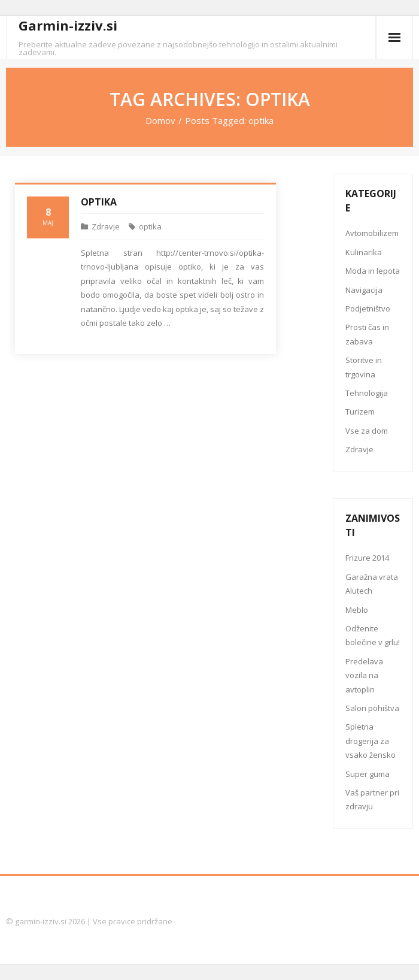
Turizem (360, 412)
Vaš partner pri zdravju (372, 799)
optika (150, 226)
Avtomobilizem (372, 233)
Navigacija (364, 290)
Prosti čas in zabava (367, 334)
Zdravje (106, 226)
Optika (99, 202)
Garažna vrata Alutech (372, 584)
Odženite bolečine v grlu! (373, 635)
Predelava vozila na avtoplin (364, 675)
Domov (160, 120)
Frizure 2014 (367, 558)
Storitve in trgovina (364, 367)
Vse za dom (367, 431)
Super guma (368, 774)
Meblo (357, 610)
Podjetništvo (368, 308)
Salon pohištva (372, 708)
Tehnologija (367, 393)
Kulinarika (364, 252)
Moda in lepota (373, 271)
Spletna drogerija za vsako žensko (371, 741)
